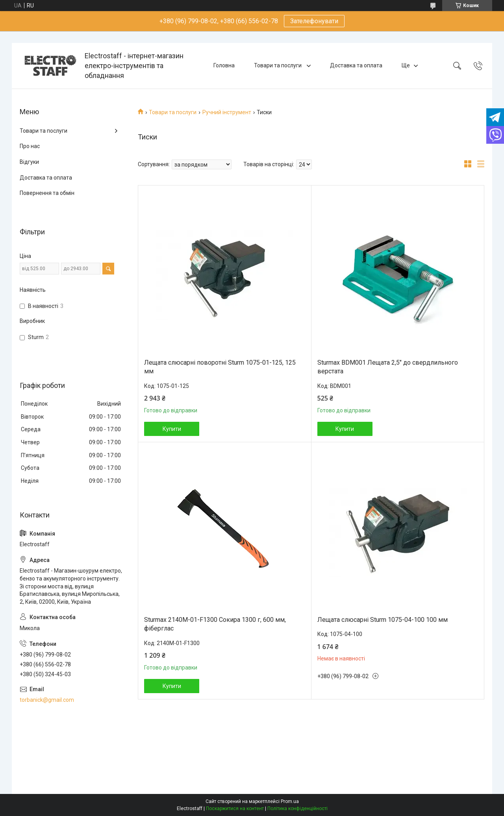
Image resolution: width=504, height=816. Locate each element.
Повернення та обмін (47, 193)
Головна (224, 65)
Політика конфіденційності (297, 809)
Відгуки (29, 162)
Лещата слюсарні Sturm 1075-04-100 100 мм (383, 620)
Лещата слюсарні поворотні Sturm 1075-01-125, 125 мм (220, 367)
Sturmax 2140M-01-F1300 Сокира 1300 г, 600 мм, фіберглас (215, 624)
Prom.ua (290, 801)
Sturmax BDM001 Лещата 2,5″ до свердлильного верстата (388, 367)
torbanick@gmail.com (47, 700)
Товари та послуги (278, 65)
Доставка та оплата (356, 65)
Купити (172, 429)
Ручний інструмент (227, 112)
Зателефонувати (314, 21)
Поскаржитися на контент (235, 809)
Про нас (30, 146)
